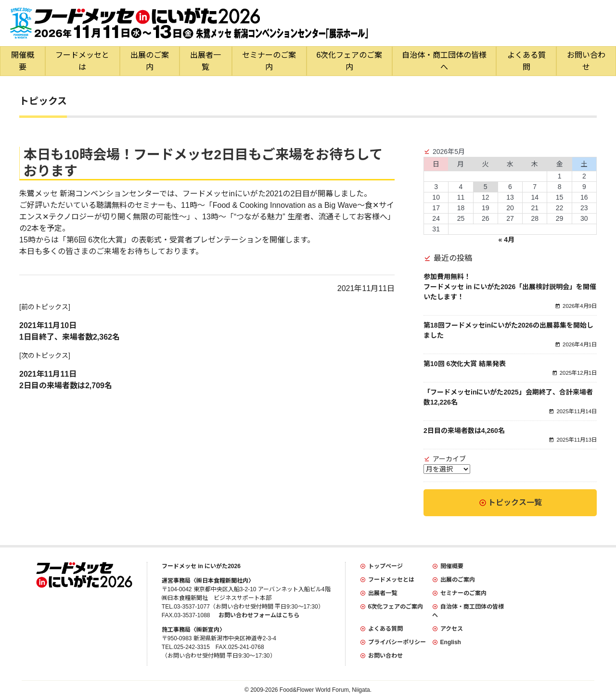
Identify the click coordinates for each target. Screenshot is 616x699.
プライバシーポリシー (397, 642)
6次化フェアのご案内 (350, 61)
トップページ (385, 566)
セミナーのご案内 (269, 61)
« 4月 (506, 240)
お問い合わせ (385, 656)
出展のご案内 (150, 61)
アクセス (452, 629)
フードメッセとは (82, 61)
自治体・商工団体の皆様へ (444, 61)
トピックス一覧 (515, 502)
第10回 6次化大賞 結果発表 (465, 364)
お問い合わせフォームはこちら (259, 615)
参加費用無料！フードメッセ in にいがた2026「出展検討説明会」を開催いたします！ (510, 287)
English (451, 642)
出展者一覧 (205, 61)
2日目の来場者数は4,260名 (464, 431)
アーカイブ (449, 459)
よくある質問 (526, 61)
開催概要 (23, 61)
